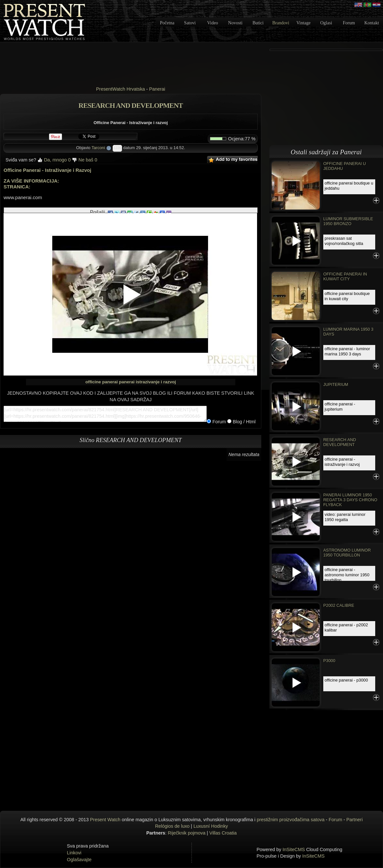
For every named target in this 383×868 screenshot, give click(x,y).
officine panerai (102, 382)
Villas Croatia (223, 833)
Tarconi (98, 148)
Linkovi (74, 853)
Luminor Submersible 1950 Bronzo (348, 221)
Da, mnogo (54, 160)
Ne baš (85, 160)
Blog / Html (243, 422)
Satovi (190, 23)
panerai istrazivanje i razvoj (147, 382)
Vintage (303, 23)
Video (212, 23)
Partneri (354, 820)
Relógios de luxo (172, 826)
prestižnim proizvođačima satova (291, 820)
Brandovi (281, 23)
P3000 (329, 661)
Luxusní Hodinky (211, 826)
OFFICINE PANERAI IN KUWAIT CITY (345, 276)
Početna (167, 23)
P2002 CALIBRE (339, 605)
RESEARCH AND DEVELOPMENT (340, 442)
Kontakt (371, 23)
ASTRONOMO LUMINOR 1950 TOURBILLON (347, 553)
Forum (349, 23)
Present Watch (105, 820)
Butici (258, 23)
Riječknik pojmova (187, 833)
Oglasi (326, 23)
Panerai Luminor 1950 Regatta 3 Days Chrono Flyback (350, 500)
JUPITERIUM (336, 384)
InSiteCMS (294, 849)
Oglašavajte (79, 860)
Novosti (235, 23)
